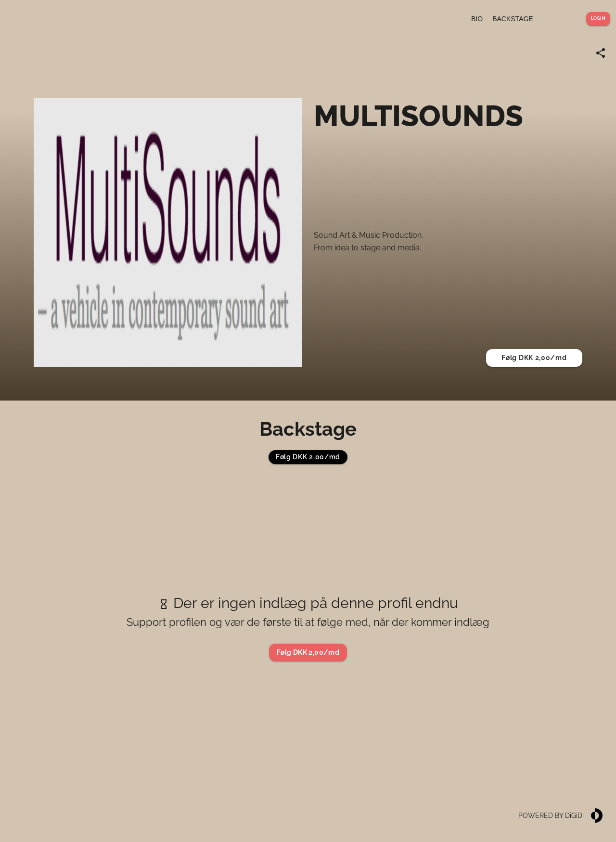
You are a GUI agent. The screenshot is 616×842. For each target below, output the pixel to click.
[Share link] (601, 53)
